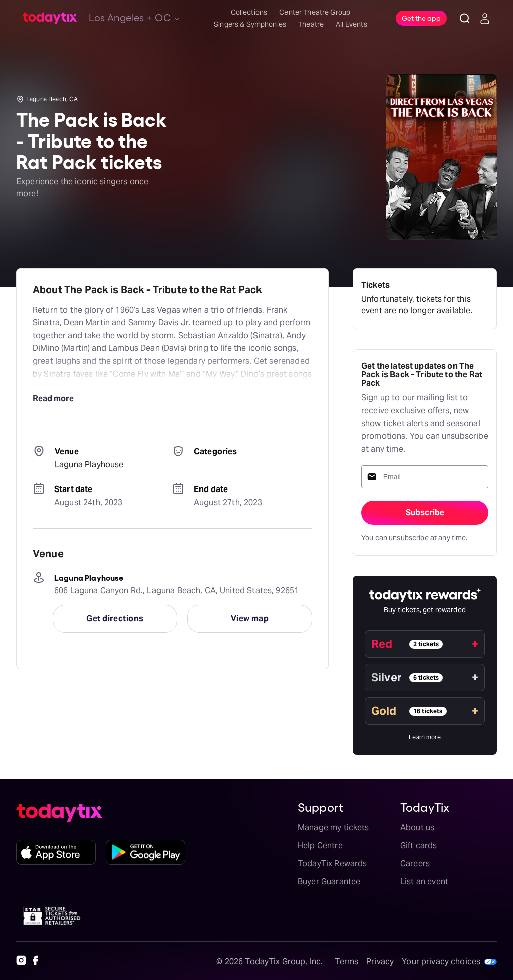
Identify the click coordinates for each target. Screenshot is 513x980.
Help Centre (320, 846)
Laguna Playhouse (89, 465)
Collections (249, 12)
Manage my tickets (333, 828)
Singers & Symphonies (250, 24)
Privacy (380, 962)
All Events (351, 24)
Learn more (425, 737)
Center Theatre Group (315, 12)
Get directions (115, 618)
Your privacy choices (441, 962)
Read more (53, 399)
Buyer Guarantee (329, 882)
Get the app (421, 18)
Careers (415, 864)
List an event (424, 882)
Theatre (311, 24)
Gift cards (419, 846)
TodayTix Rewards (332, 864)
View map (250, 618)
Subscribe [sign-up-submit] (425, 512)
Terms (346, 962)
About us (417, 828)
